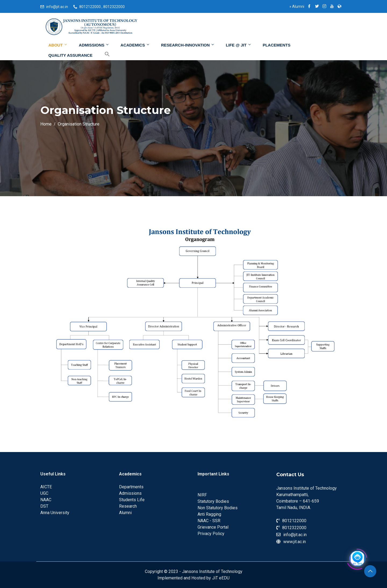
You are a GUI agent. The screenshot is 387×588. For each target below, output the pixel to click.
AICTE (46, 487)
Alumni (297, 6)
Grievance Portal (213, 527)
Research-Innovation (188, 45)
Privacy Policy (211, 534)
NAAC (46, 500)
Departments (131, 487)
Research (128, 506)
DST (44, 506)
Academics (135, 45)
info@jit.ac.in (57, 7)
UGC (44, 493)
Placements (276, 45)
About (58, 45)
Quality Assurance (70, 55)
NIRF (202, 495)
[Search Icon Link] (103, 54)
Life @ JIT (239, 45)
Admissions (94, 45)
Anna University (55, 513)
